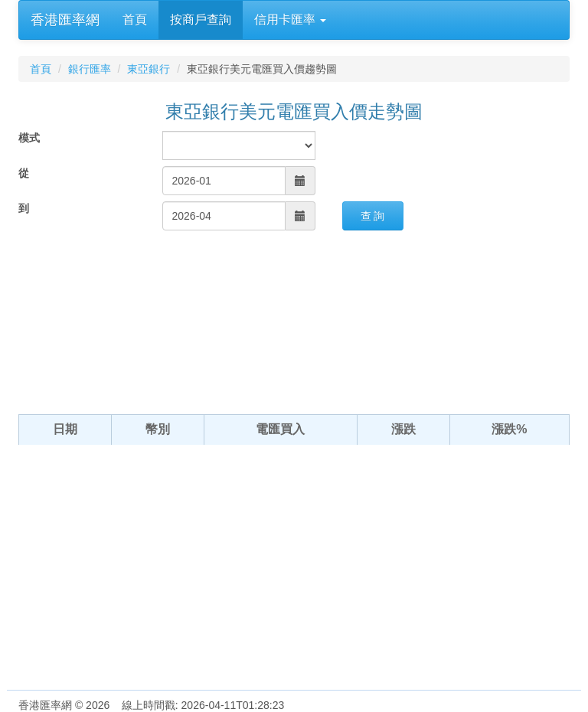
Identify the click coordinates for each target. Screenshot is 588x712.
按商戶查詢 (201, 20)
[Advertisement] (294, 575)
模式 (29, 138)
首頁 (135, 20)
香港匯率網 (65, 20)
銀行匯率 (90, 69)
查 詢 (373, 216)
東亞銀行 (149, 69)
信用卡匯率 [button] (290, 20)
